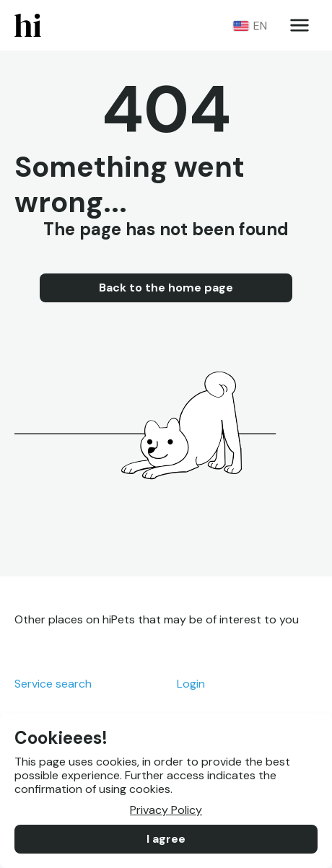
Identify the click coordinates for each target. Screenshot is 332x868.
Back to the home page (166, 288)
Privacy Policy (166, 810)
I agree (166, 839)
